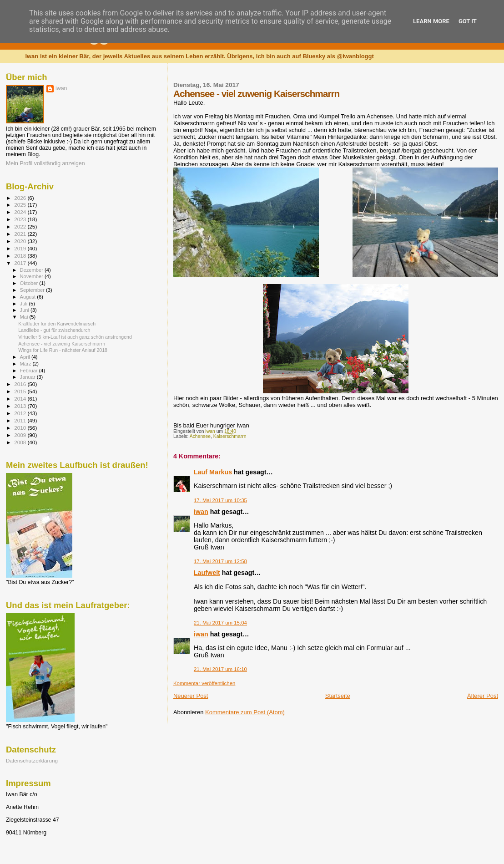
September (33, 290)
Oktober (30, 283)
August (29, 297)
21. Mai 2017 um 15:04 (220, 623)
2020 (21, 241)
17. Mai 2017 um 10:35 (220, 500)
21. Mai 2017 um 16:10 (220, 669)
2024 (21, 212)
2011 (21, 420)
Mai (25, 317)
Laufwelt (207, 573)
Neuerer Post (191, 696)
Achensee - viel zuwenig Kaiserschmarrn (62, 344)
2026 (21, 198)
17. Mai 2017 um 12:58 (220, 561)
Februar (30, 371)
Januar (28, 377)
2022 (21, 226)
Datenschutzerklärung (32, 760)
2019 (21, 248)
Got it (468, 21)
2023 (21, 219)
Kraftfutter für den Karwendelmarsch (57, 324)
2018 (21, 256)
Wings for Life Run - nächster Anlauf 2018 (63, 350)
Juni (25, 310)
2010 (21, 428)
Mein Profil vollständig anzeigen (45, 163)
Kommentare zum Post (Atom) (245, 712)
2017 (21, 263)
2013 (21, 406)
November (32, 276)
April (26, 357)
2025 (21, 205)
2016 (21, 384)
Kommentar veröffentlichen (204, 683)
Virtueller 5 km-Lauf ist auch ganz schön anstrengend (75, 337)
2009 (21, 435)
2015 (21, 391)
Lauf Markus (213, 472)
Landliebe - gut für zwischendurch (54, 330)
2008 (21, 442)
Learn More (431, 21)
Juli (25, 304)
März (26, 364)
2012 (21, 413)
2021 (21, 234)
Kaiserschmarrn (230, 436)
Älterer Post (483, 696)
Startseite (338, 696)
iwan (201, 512)
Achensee (200, 436)
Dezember (32, 270)
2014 (21, 399)
